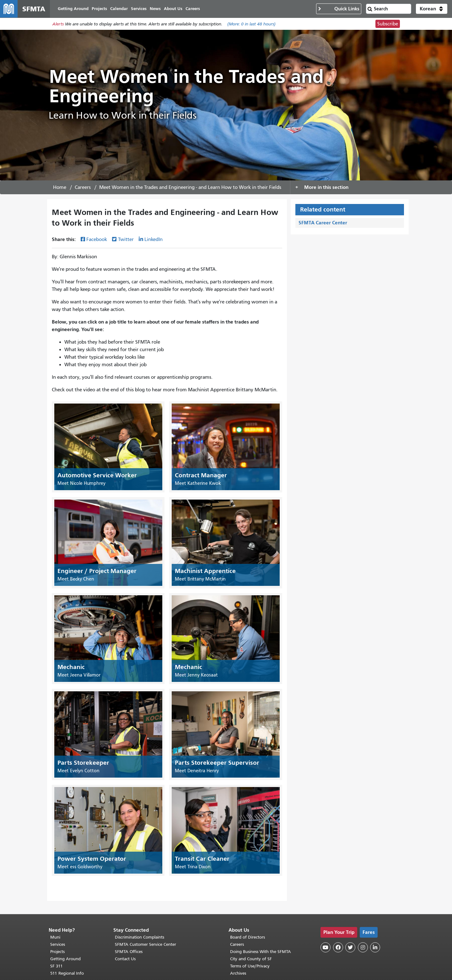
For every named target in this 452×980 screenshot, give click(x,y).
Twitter (126, 239)
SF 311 (56, 966)
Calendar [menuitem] (119, 9)
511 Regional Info (67, 973)
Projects (57, 952)
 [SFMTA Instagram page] (363, 947)
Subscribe (388, 24)
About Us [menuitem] (173, 9)
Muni (55, 937)
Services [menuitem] (139, 9)
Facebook (97, 239)
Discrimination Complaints (140, 937)
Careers (83, 187)
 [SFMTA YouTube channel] (326, 947)
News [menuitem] (155, 9)
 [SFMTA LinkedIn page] (375, 947)
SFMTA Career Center (323, 223)
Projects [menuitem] (99, 9)
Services (58, 944)
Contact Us (125, 959)
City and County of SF (251, 959)
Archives (238, 973)
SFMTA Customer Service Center (145, 944)
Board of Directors (248, 937)
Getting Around (65, 959)
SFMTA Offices (129, 952)
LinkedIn (153, 239)
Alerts (58, 24)
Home (60, 187)
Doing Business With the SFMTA (261, 952)
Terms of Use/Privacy (250, 966)
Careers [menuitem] (193, 9)
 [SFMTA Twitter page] (350, 947)
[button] (432, 9)
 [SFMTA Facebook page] (338, 947)
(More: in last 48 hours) (251, 24)
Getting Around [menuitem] (73, 9)
